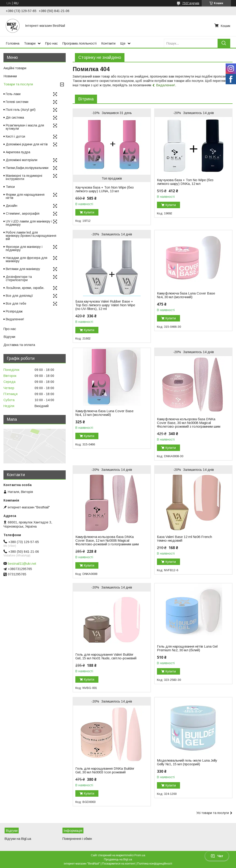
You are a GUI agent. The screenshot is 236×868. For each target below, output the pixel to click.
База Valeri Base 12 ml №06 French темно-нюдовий (184, 539)
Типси (10, 187)
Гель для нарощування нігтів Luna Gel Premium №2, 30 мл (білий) (187, 648)
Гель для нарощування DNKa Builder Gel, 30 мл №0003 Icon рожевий (105, 770)
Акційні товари (15, 68)
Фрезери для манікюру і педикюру (24, 248)
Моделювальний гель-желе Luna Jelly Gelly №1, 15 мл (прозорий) (187, 762)
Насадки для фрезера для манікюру (27, 259)
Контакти (108, 43)
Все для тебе (16, 303)
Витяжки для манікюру (23, 269)
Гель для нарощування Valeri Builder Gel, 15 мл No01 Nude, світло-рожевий (106, 656)
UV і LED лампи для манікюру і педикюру (29, 223)
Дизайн (12, 206)
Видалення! (166, 85)
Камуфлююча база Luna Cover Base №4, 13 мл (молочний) (104, 413)
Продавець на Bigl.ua (118, 859)
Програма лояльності (80, 43)
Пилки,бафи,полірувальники (27, 168)
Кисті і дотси (15, 136)
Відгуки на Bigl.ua (18, 839)
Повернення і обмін (77, 839)
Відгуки (9, 337)
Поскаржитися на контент (119, 864)
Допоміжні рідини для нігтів (27, 144)
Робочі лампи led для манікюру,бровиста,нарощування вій (31, 236)
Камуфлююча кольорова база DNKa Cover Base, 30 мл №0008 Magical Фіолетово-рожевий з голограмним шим (189, 423)
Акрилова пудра (18, 152)
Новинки (10, 76)
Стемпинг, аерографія (23, 213)
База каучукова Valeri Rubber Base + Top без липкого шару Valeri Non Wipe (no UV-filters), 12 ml (105, 305)
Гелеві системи (17, 102)
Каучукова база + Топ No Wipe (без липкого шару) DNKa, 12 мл (185, 182)
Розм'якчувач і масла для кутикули (25, 127)
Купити (89, 212)
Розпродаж (14, 311)
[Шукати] (224, 43)
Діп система (15, 117)
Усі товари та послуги (213, 813)
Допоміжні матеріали (22, 160)
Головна (13, 43)
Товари (30, 43)
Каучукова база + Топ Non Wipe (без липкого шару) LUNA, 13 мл (105, 189)
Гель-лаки (13, 94)
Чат (217, 856)
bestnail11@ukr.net (22, 564)
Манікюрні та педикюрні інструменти (24, 177)
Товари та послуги (18, 84)
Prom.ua (140, 855)
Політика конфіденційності (155, 864)
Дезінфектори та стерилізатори (19, 278)
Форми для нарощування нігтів (25, 196)
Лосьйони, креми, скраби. (25, 288)
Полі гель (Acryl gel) (21, 110)
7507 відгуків (191, 3)
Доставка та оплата (19, 345)
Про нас (52, 43)
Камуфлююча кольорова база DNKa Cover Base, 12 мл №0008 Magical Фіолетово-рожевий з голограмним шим (107, 541)
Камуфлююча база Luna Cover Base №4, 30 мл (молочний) (186, 295)
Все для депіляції (19, 296)
